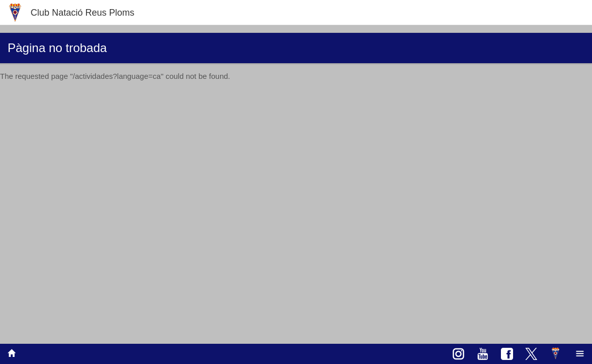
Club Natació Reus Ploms (82, 13)
